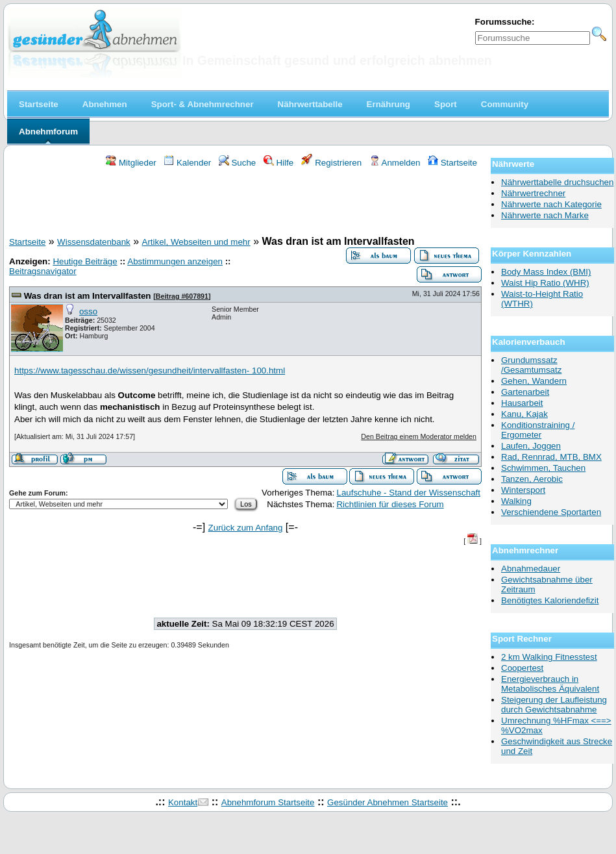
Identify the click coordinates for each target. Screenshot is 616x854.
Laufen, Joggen (531, 446)
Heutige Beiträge (85, 261)
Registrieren (332, 163)
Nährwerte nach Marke (545, 215)
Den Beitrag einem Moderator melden (419, 436)
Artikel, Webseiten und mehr (196, 242)
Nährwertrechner (533, 193)
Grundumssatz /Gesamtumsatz (531, 365)
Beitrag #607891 (182, 296)
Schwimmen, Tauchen (543, 468)
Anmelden (395, 163)
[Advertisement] (245, 204)
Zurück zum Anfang (246, 528)
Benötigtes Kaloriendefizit (550, 600)
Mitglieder (131, 163)
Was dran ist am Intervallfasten (88, 296)
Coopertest (522, 668)
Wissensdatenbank (94, 242)
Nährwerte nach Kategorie (551, 204)
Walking (516, 501)
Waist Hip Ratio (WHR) (545, 283)
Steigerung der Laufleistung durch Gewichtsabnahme (554, 705)
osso (88, 311)
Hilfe (278, 163)
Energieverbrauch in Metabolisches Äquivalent (550, 684)
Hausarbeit (522, 403)
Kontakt (183, 802)
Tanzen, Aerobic (532, 479)
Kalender (187, 163)
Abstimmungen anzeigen (175, 261)
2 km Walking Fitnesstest (549, 657)
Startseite (452, 163)
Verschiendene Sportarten (551, 512)
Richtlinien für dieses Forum (390, 504)
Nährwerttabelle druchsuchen (557, 182)
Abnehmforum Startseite (268, 802)
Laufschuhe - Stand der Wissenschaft (408, 493)
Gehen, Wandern (534, 381)
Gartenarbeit (525, 392)
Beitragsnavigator (43, 271)
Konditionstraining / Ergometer (538, 430)
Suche (238, 163)
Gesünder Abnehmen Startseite (388, 802)
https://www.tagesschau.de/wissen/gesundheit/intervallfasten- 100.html (150, 370)
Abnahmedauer (531, 569)
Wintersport (523, 490)
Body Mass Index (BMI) (546, 272)
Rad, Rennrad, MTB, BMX (551, 457)
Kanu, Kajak (524, 414)
